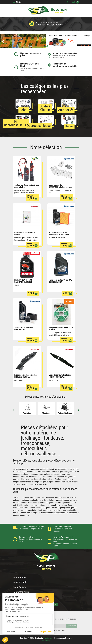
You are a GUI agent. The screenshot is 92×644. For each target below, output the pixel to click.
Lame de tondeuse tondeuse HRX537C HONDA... (26, 376)
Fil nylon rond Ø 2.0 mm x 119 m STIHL (61, 329)
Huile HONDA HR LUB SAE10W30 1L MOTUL (23, 281)
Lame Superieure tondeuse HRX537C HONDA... (60, 376)
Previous (15, 410)
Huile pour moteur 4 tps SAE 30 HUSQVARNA (60, 281)
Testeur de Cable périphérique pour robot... (27, 186)
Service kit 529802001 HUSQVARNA (24, 329)
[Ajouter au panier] (36, 198)
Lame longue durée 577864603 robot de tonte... (60, 186)
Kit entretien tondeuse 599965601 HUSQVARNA (59, 234)
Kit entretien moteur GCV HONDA (25, 234)
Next (77, 410)
